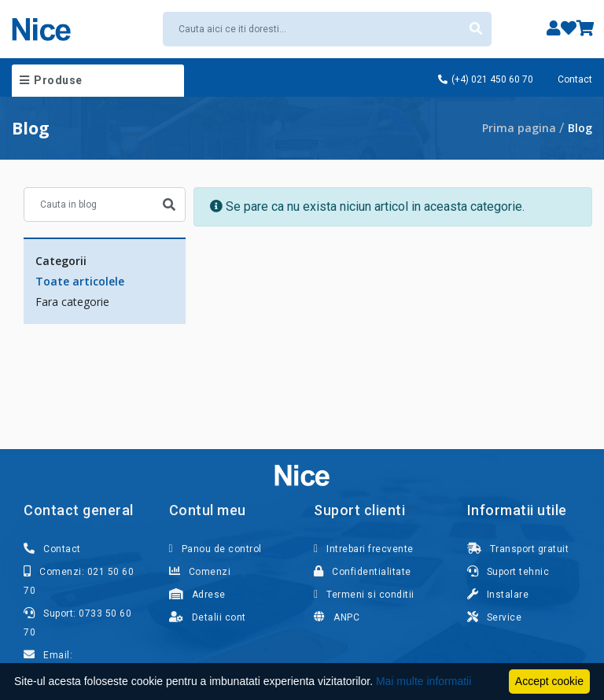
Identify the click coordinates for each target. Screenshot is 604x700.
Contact (575, 79)
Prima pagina (519, 128)
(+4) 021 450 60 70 (486, 79)
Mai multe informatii (424, 681)
